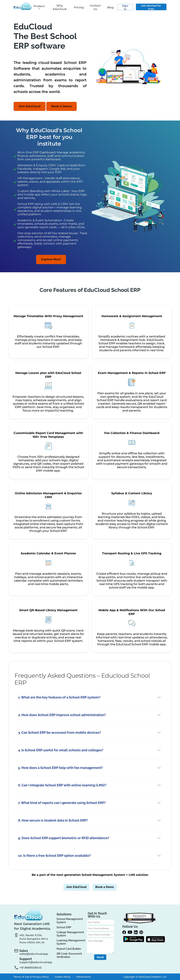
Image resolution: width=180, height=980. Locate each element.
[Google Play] (134, 939)
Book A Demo (61, 106)
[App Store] (155, 940)
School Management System (70, 921)
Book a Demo (105, 887)
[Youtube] (131, 933)
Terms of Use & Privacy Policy (32, 977)
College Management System (70, 934)
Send (100, 957)
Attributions (84, 977)
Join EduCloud (30, 106)
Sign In (125, 7)
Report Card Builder (69, 949)
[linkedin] (137, 933)
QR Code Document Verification (69, 955)
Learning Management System (71, 942)
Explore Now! (51, 259)
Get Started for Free (151, 7)
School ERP (64, 927)
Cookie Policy (63, 977)
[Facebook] (125, 933)
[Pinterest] (142, 933)
